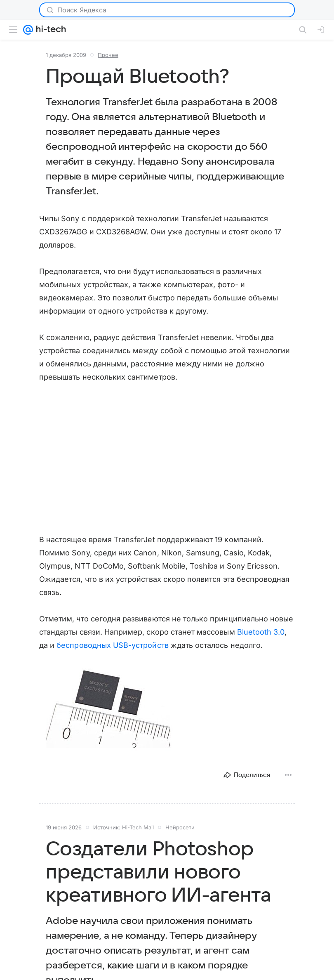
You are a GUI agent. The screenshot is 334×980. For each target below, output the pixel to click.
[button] (107, 708)
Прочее (108, 55)
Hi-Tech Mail (138, 827)
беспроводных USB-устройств (112, 645)
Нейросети (180, 827)
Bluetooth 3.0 (261, 632)
